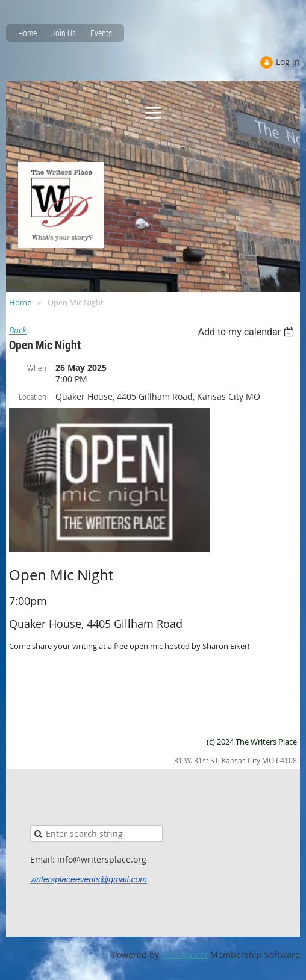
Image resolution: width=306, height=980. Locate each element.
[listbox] (247, 332)
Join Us (64, 33)
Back (18, 330)
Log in (288, 62)
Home (27, 33)
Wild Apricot (185, 954)
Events (101, 33)
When (37, 368)
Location (33, 397)
